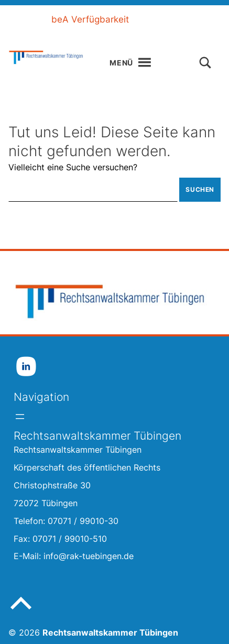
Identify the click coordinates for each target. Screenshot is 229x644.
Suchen (200, 189)
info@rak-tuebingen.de (89, 556)
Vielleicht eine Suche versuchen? (73, 167)
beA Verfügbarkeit (90, 19)
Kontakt (186, 35)
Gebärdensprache (116, 35)
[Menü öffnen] (20, 417)
